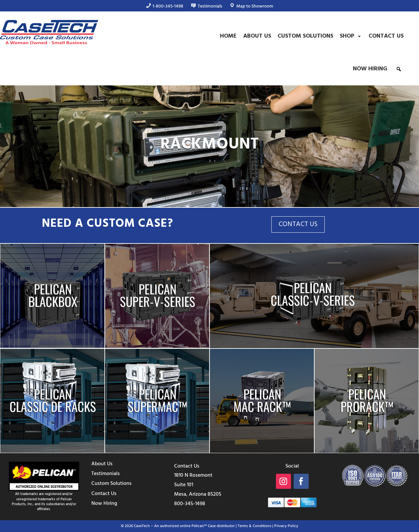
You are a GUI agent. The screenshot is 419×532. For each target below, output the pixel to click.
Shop (351, 36)
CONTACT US (298, 224)
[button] (399, 69)
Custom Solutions (305, 36)
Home (228, 36)
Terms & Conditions (255, 526)
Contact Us (386, 36)
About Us (257, 36)
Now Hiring (370, 69)
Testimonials (106, 474)
